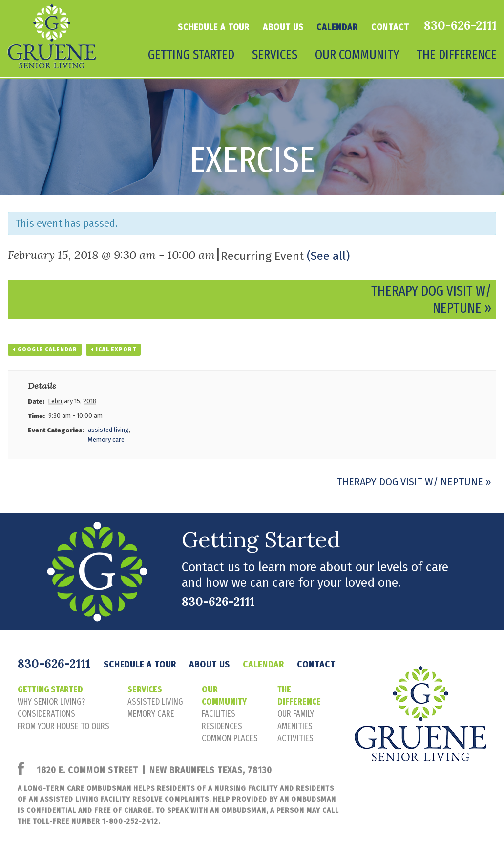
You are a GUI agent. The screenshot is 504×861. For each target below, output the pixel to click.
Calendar (337, 27)
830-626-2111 (460, 25)
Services (275, 55)
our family (296, 714)
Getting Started (191, 55)
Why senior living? (51, 702)
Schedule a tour (214, 27)
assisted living (108, 430)
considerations (46, 714)
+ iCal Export (113, 350)
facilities (219, 714)
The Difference (457, 55)
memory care (151, 714)
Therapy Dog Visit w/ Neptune (414, 482)
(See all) (328, 256)
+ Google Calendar (45, 350)
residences (222, 726)
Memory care (106, 440)
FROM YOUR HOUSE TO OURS (63, 726)
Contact (390, 27)
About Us (283, 27)
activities (295, 738)
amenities (295, 726)
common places (230, 738)
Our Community (357, 55)
